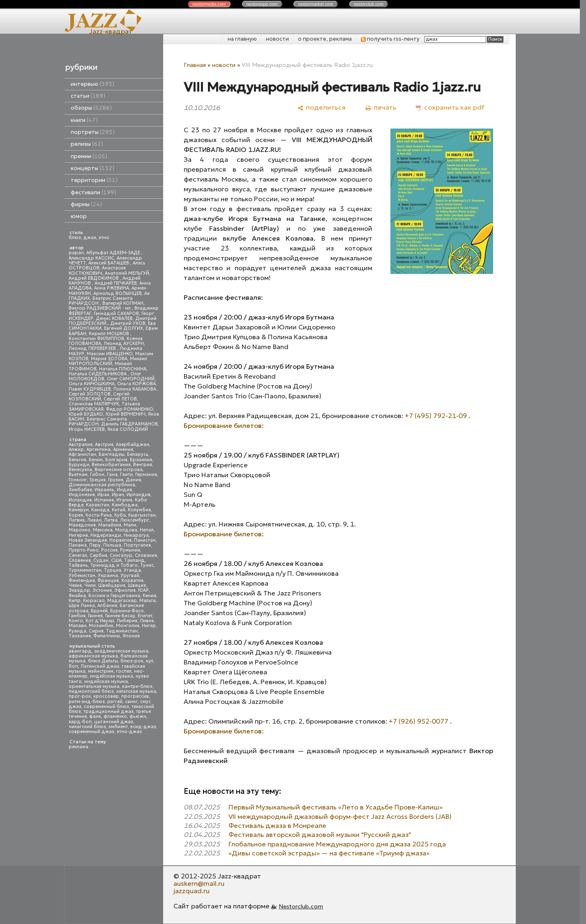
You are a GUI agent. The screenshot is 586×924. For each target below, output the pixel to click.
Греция (98, 480)
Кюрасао (94, 601)
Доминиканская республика (102, 485)
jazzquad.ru (191, 891)
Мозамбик (101, 626)
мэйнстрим (101, 671)
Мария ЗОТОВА (109, 359)
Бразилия (141, 460)
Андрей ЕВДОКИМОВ (94, 278)
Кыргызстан (142, 515)
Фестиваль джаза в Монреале (277, 825)
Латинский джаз (100, 666)
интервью (92, 84)
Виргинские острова (119, 470)
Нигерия (78, 535)
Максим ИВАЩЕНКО (110, 354)
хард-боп (80, 722)
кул (150, 661)
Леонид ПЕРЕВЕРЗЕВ (93, 348)
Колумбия (139, 510)
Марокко (80, 530)
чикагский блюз (87, 727)
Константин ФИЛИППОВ (96, 339)
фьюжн (138, 716)
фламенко (115, 716)
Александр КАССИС (91, 258)
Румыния (130, 550)
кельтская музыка (136, 691)
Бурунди (79, 465)
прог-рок (80, 696)
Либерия (127, 621)
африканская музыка (93, 656)
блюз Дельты (103, 661)
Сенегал (78, 555)
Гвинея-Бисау (120, 616)
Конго (76, 621)
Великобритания (111, 465)
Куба (120, 515)
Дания (133, 480)
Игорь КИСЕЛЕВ (87, 429)
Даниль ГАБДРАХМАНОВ (129, 424)
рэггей (115, 702)
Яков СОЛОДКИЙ (128, 429)
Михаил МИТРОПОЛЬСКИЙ (108, 361)
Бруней (99, 611)
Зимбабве (80, 490)
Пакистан (145, 540)
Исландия (80, 500)
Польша (112, 545)
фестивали (93, 192)
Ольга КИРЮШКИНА (92, 384)
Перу (95, 545)
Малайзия (110, 525)
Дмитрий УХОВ (128, 323)
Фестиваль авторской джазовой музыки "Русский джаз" (320, 834)
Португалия (137, 545)
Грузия (116, 480)
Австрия (104, 445)
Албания (107, 606)
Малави (77, 626)
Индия (124, 490)
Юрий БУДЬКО (86, 414)
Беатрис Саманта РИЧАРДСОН (101, 301)
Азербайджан (133, 445)
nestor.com (209, 4)
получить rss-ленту (390, 39)
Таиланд (134, 560)
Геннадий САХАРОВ (116, 314)
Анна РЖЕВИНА (112, 288)
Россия (109, 550)
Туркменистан (85, 570)
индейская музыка (112, 676)
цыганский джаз (114, 722)
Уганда (132, 570)
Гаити (126, 475)
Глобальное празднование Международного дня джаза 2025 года (337, 844)
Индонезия (82, 495)
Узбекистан (82, 576)
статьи (88, 96)
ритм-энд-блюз (87, 702)
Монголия (128, 626)
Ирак (103, 495)
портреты (93, 132)
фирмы (86, 204)
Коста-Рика (99, 515)
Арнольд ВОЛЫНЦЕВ (118, 293)
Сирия (96, 631)
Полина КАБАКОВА (135, 389)
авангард (80, 651)
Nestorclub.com (301, 906)
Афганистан (82, 454)
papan (76, 253)
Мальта (148, 601)
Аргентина (98, 449)
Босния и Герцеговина (114, 596)
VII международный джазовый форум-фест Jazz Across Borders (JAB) (340, 816)
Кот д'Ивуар (100, 621)
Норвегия (120, 540)
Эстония (102, 590)
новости (277, 39)
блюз (75, 238)
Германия (146, 475)
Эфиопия (125, 590)
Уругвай (130, 576)
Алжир (76, 449)
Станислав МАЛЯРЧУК (94, 404)
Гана (112, 475)
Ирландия (138, 495)
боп (73, 666)
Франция (108, 580)
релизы (87, 144)
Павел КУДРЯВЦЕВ (90, 389)
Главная (195, 65)
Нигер (149, 626)
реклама (78, 747)
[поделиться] (322, 107)
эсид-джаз (143, 727)
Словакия (146, 555)
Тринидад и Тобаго (114, 565)
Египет (145, 616)
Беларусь (138, 454)
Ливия (147, 621)
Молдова (126, 530)
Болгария (116, 460)
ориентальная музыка (94, 686)
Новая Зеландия (88, 540)
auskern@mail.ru (199, 883)
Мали (130, 525)
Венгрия (143, 465)
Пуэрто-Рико (84, 550)
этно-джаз (129, 732)
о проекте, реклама (325, 39)
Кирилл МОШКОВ (110, 334)
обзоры (91, 108)
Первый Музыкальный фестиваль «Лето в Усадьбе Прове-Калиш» (336, 807)
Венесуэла (80, 470)
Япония (131, 636)
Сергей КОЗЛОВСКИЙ (99, 396)
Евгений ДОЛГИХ (123, 328)
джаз (90, 238)
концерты (92, 168)
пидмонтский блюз (91, 691)
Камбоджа (125, 505)
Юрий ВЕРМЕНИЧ (126, 414)
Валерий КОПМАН (123, 303)
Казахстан (98, 505)
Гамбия (77, 616)
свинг (131, 702)
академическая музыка (121, 651)
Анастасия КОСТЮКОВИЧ (97, 270)
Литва (111, 520)
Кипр (75, 601)
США (116, 560)
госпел (124, 671)
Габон (97, 475)
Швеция (137, 585)
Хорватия (132, 580)
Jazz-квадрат (111, 31)
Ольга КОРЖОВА (136, 384)
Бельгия (77, 460)
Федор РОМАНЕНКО (130, 409)
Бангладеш (112, 454)
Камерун (79, 510)
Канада (100, 510)
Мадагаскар (122, 601)
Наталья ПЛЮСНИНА (123, 369)
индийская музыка (106, 682)
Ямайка (77, 596)
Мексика (103, 530)
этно (104, 238)
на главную (242, 39)
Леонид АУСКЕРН (124, 344)
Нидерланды (106, 535)
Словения (80, 560)
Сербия (98, 555)
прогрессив (135, 696)
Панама (78, 545)
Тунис (147, 565)
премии (89, 156)
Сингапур (121, 555)
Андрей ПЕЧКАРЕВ (116, 283)
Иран (118, 495)
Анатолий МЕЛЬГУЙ (127, 273)
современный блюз (106, 707)
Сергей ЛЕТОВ (120, 399)
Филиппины (107, 636)
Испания (104, 500)
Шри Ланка (82, 606)
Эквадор (79, 590)
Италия (124, 500)
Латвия (77, 520)
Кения (149, 596)
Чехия (75, 585)
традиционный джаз (108, 711)
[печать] (381, 107)
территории (94, 180)
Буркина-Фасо (127, 611)
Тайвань (78, 565)
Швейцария (112, 585)
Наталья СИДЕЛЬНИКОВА (98, 374)
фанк (95, 716)
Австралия (81, 445)
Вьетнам (78, 475)
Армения (123, 449)
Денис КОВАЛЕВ (114, 318)
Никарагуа (136, 535)
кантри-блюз (137, 686)
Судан (101, 560)
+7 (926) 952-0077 (419, 721)
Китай (119, 510)
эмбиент (118, 727)
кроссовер (106, 696)
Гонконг (78, 480)
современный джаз (91, 732)
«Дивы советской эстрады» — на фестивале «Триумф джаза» (329, 853)
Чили (90, 585)
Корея (76, 515)
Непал (147, 530)
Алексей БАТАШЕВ (109, 263)
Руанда (77, 631)
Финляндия (82, 580)
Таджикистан (122, 631)
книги (84, 120)
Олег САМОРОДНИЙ (131, 379)
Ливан (94, 520)
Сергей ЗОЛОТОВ (90, 394)
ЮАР (143, 590)
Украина (108, 576)
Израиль (104, 490)
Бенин (96, 460)
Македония (82, 525)
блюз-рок (132, 661)
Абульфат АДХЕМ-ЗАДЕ (114, 253)
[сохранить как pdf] (450, 107)
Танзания (80, 636)
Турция (113, 570)
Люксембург (135, 520)
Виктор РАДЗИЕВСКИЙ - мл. (100, 308)
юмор (79, 216)
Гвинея (95, 616)
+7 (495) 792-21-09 (436, 416)
